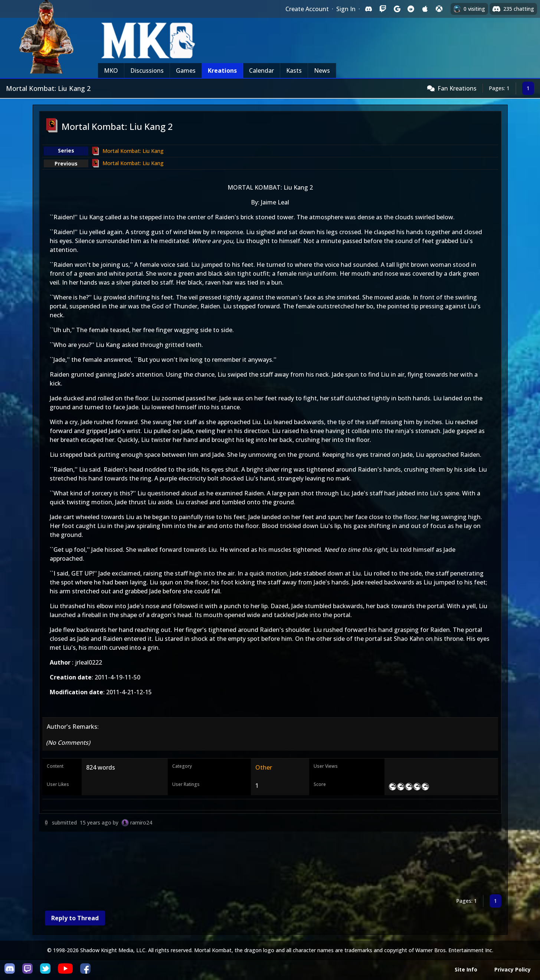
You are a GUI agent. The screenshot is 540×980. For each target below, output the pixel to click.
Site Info (466, 969)
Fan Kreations (457, 88)
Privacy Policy (513, 969)
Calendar (261, 71)
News (322, 71)
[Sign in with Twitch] (383, 9)
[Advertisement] (262, 864)
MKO (111, 71)
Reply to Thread (75, 918)
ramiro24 (141, 822)
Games (186, 71)
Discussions (147, 71)
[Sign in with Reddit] (411, 9)
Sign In (346, 9)
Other (264, 767)
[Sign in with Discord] (369, 9)
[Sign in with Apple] (425, 9)
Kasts (294, 71)
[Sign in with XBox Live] (439, 9)
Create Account (307, 9)
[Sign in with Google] (397, 9)
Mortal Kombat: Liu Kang (133, 151)
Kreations (222, 71)
